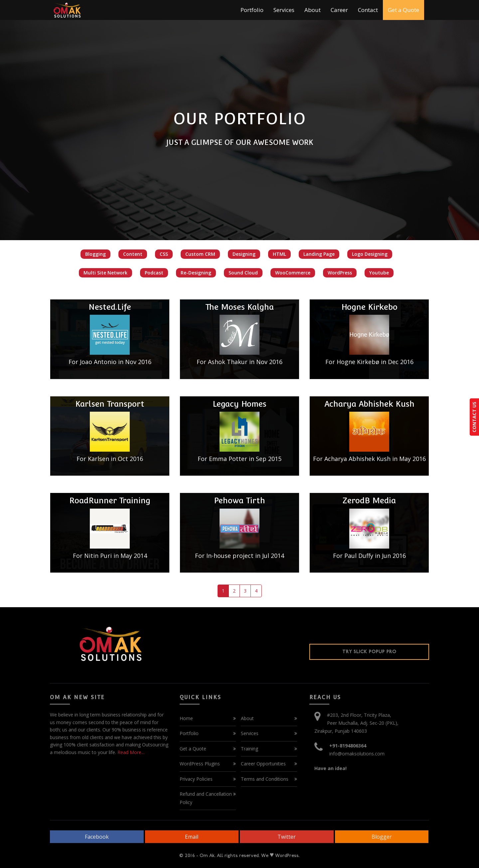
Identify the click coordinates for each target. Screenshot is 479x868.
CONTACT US (474, 417)
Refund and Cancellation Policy (206, 798)
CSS (164, 254)
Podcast (154, 273)
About (313, 10)
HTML (279, 254)
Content (133, 254)
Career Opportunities (263, 764)
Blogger (382, 837)
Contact (368, 10)
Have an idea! (330, 768)
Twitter (287, 837)
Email (192, 837)
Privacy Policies (196, 779)
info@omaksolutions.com (357, 754)
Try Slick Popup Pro (369, 652)
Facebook (97, 837)
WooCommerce (293, 273)
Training (249, 749)
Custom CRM (200, 254)
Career (339, 10)
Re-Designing (196, 273)
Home (186, 718)
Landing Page (319, 254)
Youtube (379, 273)
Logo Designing (370, 254)
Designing (244, 254)
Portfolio (252, 10)
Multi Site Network (105, 273)
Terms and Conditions (265, 779)
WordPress (340, 273)
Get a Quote (403, 10)
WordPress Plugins (200, 764)
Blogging (95, 254)
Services (284, 10)
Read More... (130, 752)
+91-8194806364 (348, 746)
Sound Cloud (243, 273)
